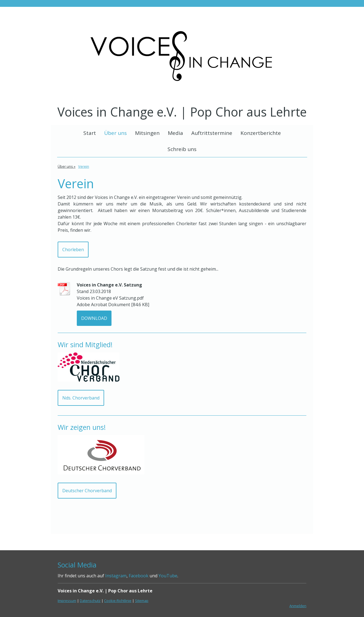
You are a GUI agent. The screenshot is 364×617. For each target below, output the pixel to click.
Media (175, 133)
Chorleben (73, 250)
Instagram (116, 576)
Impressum (67, 601)
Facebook (139, 576)
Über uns (115, 133)
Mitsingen (147, 133)
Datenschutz (90, 601)
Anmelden (298, 606)
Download (94, 318)
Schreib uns (182, 149)
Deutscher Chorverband (87, 491)
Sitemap (142, 601)
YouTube (168, 576)
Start (90, 133)
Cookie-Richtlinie (118, 601)
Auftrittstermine (212, 133)
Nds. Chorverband (81, 398)
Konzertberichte (261, 133)
